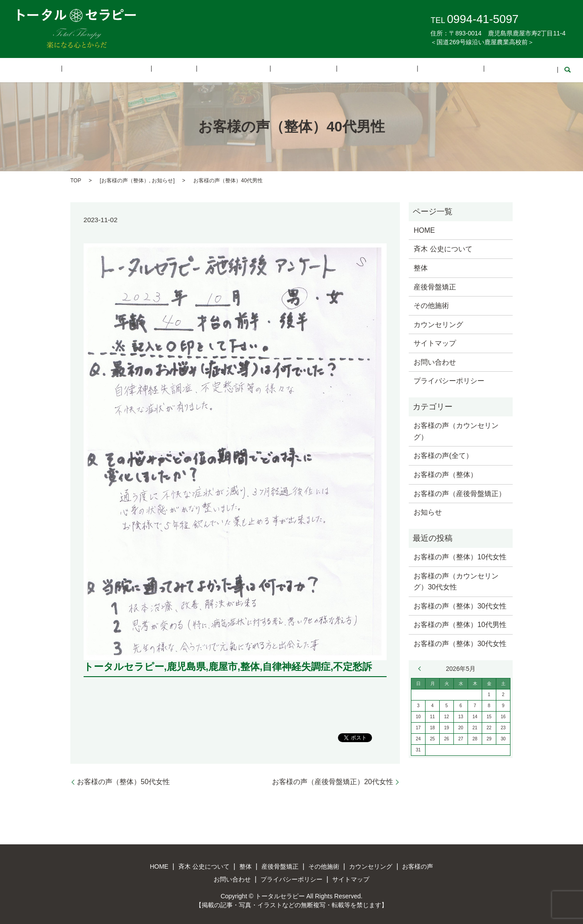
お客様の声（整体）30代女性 (460, 605)
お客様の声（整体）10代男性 (460, 624)
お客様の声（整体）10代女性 (460, 556)
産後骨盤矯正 (240, 70)
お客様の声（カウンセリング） (456, 431)
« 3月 (422, 668)
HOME (84, 70)
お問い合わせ (471, 70)
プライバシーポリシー (449, 380)
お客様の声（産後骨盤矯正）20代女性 (333, 781)
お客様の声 (414, 70)
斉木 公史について (141, 70)
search (511, 70)
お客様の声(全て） (443, 455)
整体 (195, 70)
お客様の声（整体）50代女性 (123, 781)
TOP (76, 180)
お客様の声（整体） (125, 180)
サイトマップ (435, 343)
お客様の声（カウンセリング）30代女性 (456, 581)
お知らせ (162, 180)
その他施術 (295, 70)
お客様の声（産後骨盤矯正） (460, 493)
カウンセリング (355, 70)
